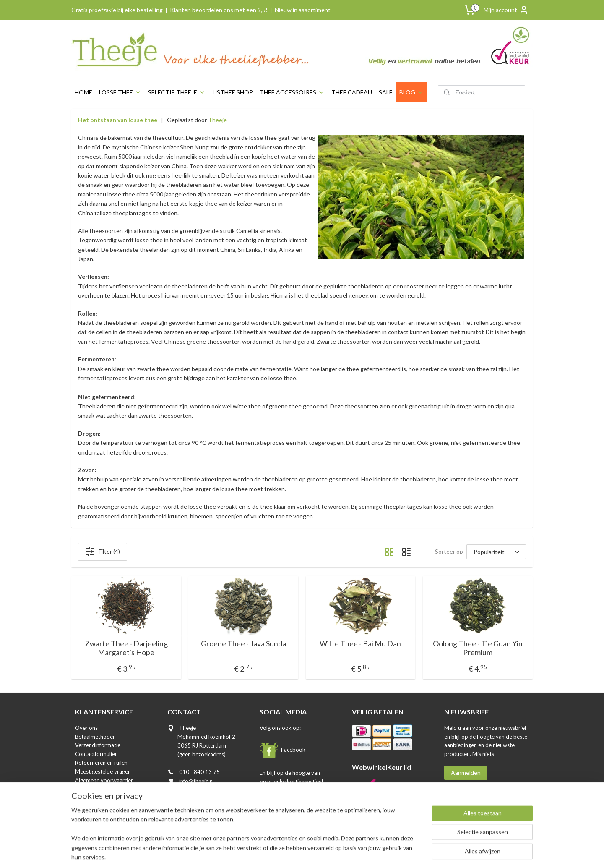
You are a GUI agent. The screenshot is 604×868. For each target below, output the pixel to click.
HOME (83, 92)
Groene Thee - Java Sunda (243, 644)
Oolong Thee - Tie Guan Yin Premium (478, 648)
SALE (386, 92)
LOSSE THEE (120, 92)
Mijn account (506, 10)
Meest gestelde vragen (103, 771)
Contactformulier (96, 754)
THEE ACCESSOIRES (292, 92)
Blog (81, 806)
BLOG (411, 92)
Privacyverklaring (96, 789)
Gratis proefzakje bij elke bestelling (117, 10)
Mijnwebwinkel (378, 853)
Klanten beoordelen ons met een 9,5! (219, 10)
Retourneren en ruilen (101, 763)
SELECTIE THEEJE (177, 92)
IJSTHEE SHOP (233, 92)
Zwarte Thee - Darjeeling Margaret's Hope (126, 648)
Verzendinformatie (98, 745)
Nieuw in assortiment (303, 10)
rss (281, 853)
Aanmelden (466, 773)
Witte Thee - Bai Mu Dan (361, 644)
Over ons (86, 728)
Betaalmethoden (95, 737)
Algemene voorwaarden (104, 780)
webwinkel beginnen (310, 853)
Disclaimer (88, 797)
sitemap (266, 853)
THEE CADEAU (352, 92)
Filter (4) (103, 552)
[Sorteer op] (496, 552)
